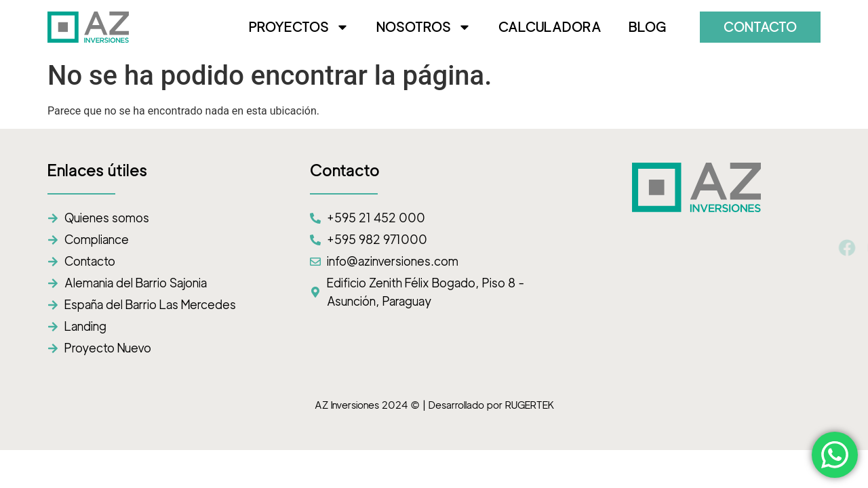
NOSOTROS (424, 27)
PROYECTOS (299, 27)
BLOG (647, 27)
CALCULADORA (550, 27)
